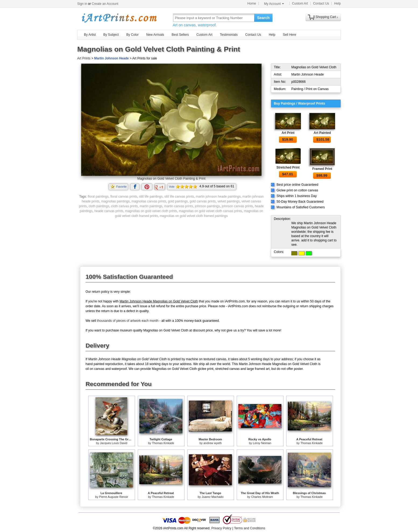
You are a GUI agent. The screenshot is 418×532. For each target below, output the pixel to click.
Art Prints (84, 58)
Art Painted (322, 133)
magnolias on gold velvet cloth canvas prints (210, 211)
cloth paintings (99, 206)
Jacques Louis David (114, 443)
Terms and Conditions (250, 528)
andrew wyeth (212, 443)
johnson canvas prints (237, 206)
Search (263, 18)
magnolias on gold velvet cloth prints (151, 211)
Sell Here (290, 35)
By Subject (111, 35)
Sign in (82, 4)
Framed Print (322, 169)
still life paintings (151, 197)
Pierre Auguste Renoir (114, 497)
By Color (132, 35)
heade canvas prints (109, 211)
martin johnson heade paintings (218, 197)
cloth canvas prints (124, 206)
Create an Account (105, 4)
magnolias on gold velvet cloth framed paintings (194, 216)
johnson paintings (207, 206)
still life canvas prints (179, 197)
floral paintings (98, 197)
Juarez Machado (213, 497)
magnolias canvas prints (149, 201)
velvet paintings (229, 201)
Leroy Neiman (262, 443)
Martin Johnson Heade (111, 58)
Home (252, 3)
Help (337, 3)
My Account (274, 4)
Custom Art (300, 3)
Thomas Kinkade (163, 443)
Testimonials (229, 35)
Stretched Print (288, 167)
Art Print (288, 133)
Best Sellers (180, 35)
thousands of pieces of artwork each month (128, 321)
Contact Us (321, 3)
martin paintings (151, 206)
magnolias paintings (115, 201)
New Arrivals (155, 35)
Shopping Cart (326, 17)
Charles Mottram (262, 497)
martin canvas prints (178, 206)
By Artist (90, 35)
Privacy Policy (222, 528)
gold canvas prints (203, 201)
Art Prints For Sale (119, 18)
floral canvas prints (124, 197)
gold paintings (178, 201)
